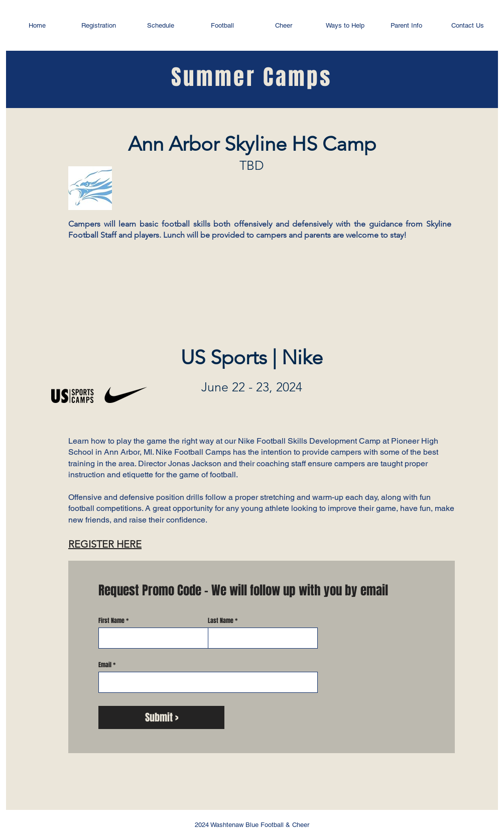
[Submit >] (161, 717)
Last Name (221, 620)
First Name (111, 620)
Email (105, 665)
